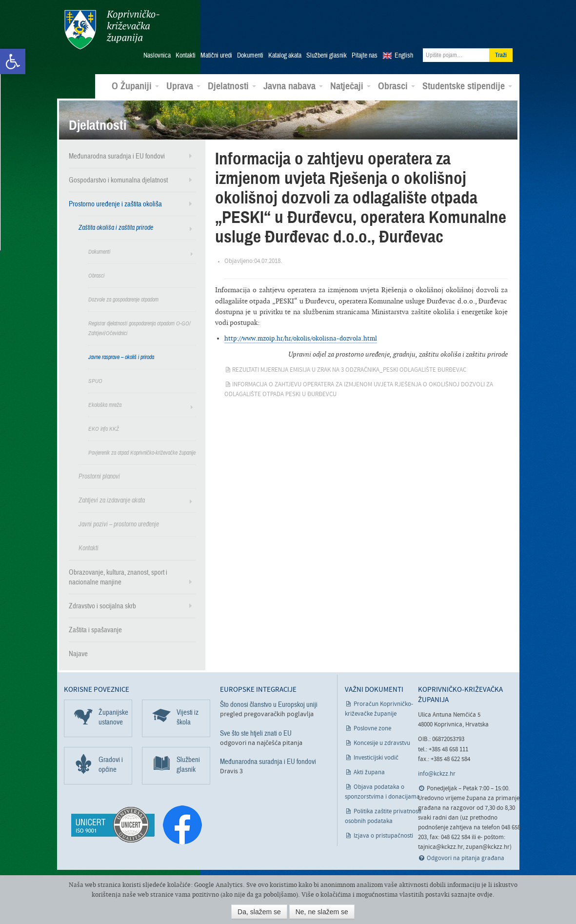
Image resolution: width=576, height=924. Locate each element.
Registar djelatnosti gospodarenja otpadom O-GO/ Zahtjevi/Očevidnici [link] (139, 327)
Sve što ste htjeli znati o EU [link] (256, 732)
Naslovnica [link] (157, 54)
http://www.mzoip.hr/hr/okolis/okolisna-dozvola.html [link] (301, 337)
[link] (13, 61)
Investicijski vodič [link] (376, 757)
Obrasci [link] (397, 85)
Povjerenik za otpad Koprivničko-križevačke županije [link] (142, 451)
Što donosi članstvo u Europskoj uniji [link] (269, 703)
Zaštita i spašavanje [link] (95, 628)
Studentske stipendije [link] (467, 85)
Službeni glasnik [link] (327, 54)
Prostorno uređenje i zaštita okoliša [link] (115, 202)
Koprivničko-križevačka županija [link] (111, 30)
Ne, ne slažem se (322, 912)
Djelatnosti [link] (232, 85)
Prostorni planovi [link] (99, 475)
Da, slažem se (259, 912)
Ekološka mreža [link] (105, 403)
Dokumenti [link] (250, 54)
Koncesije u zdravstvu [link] (382, 742)
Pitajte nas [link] (365, 54)
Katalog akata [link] (285, 54)
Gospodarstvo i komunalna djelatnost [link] (118, 179)
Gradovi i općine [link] (111, 763)
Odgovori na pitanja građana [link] (466, 857)
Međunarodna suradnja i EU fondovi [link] (117, 155)
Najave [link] (78, 652)
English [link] (404, 54)
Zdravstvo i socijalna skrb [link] (102, 604)
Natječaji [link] (350, 85)
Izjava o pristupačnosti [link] (383, 835)
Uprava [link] (183, 85)
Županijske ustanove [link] (113, 716)
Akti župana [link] (369, 772)
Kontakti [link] (186, 54)
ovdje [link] (485, 894)
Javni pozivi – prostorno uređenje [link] (119, 523)
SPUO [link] (95, 380)
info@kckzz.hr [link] (437, 773)
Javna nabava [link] (293, 85)
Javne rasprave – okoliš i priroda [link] (121, 356)
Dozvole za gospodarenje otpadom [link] (123, 298)
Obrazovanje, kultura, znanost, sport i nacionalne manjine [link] (118, 576)
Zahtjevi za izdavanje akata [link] (112, 499)
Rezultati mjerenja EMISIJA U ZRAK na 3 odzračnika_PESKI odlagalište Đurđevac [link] (349, 369)
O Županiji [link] (135, 85)
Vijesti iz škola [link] (188, 716)
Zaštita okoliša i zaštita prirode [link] (116, 226)
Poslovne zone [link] (372, 728)
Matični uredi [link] (216, 54)
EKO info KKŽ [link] (104, 427)
